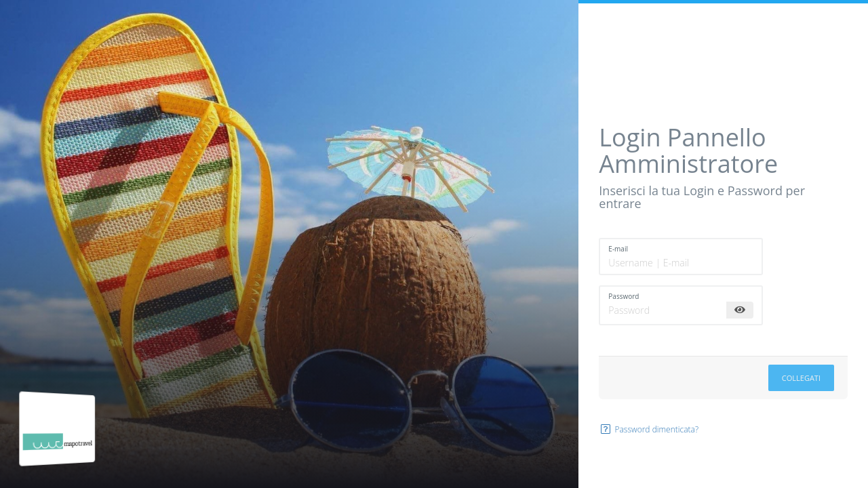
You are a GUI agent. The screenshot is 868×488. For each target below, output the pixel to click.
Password (624, 296)
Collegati (801, 378)
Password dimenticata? (649, 429)
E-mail (618, 249)
